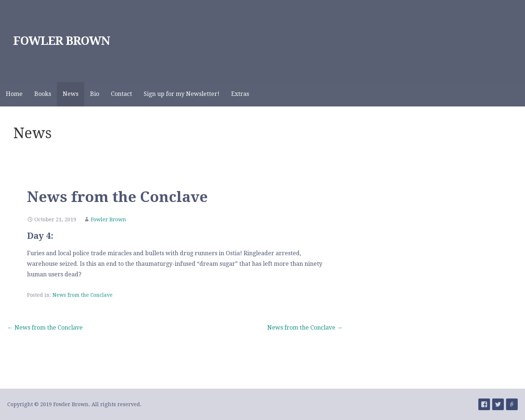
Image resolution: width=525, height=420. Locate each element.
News (71, 94)
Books (43, 94)
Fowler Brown (108, 219)
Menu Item (484, 404)
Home (14, 94)
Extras (240, 94)
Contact (121, 94)
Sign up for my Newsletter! (182, 94)
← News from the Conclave (45, 328)
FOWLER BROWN (62, 41)
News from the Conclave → (305, 328)
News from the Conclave (83, 295)
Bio (95, 94)
